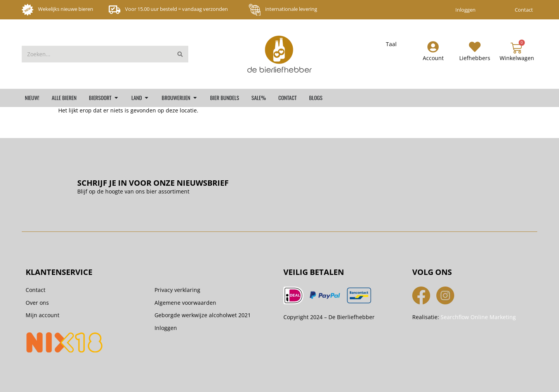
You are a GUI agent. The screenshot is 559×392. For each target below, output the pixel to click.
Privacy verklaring (177, 290)
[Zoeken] (180, 54)
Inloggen (465, 10)
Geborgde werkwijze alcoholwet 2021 (203, 315)
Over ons (37, 303)
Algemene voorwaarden (185, 303)
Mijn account (43, 315)
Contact (524, 10)
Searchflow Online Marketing (478, 317)
